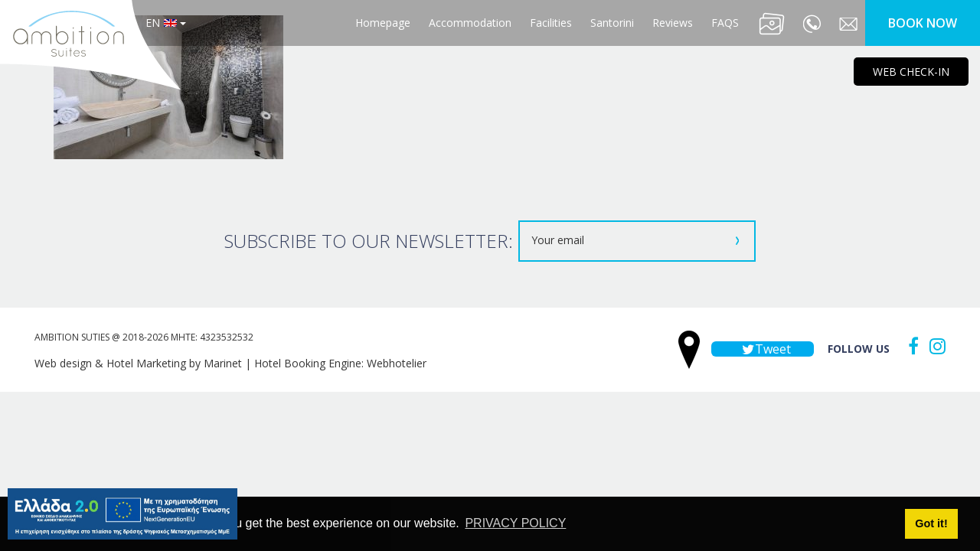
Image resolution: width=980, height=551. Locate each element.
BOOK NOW (923, 23)
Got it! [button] (931, 523)
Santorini (612, 23)
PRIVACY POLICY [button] (515, 523)
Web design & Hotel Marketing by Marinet (138, 363)
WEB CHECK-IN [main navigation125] (911, 72)
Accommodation (470, 23)
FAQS (725, 23)
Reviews (673, 23)
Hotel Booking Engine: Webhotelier (340, 363)
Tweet (763, 349)
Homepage (383, 23)
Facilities (551, 23)
